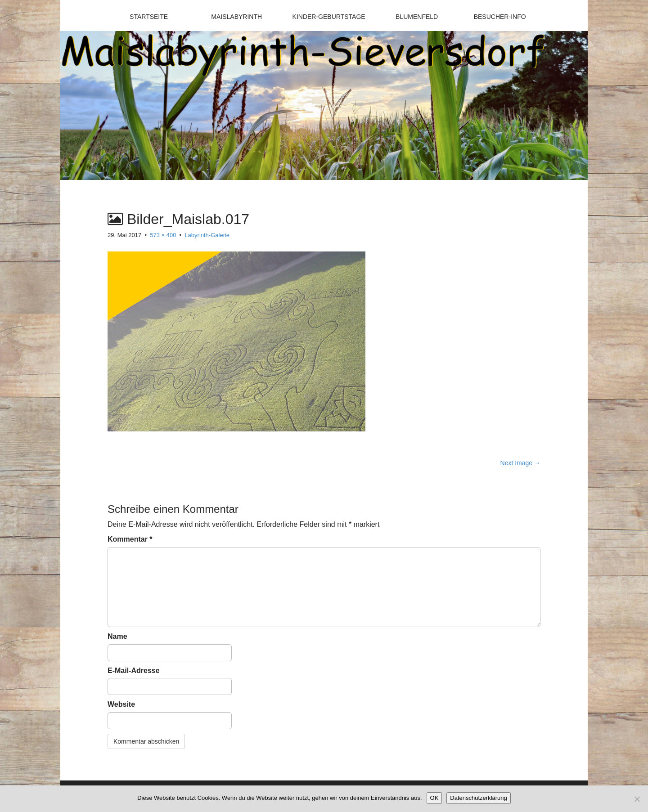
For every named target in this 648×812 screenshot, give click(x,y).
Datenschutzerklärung (478, 798)
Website (121, 704)
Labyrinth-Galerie (207, 235)
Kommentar (130, 539)
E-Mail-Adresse (134, 671)
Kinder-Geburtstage (329, 17)
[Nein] (637, 799)
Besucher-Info (500, 17)
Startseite (149, 17)
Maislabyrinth (236, 17)
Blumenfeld (417, 17)
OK (434, 798)
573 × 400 (163, 235)
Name (117, 636)
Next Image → (520, 463)
